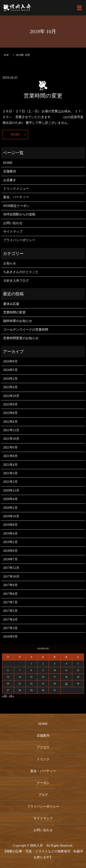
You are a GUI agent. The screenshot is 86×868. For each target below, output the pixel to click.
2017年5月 (10, 611)
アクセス (43, 747)
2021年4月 (10, 465)
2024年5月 (10, 370)
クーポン (43, 783)
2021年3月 (10, 473)
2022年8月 (10, 413)
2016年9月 (10, 637)
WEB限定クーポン (16, 206)
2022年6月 (10, 422)
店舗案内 (10, 171)
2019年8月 (10, 525)
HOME (8, 163)
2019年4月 (10, 534)
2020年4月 (10, 499)
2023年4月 (10, 387)
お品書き (10, 180)
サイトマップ (13, 232)
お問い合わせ (13, 223)
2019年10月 (11, 516)
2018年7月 (10, 559)
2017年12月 (11, 568)
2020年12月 (11, 490)
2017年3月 (10, 628)
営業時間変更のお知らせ (21, 338)
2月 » (12, 696)
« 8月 (5, 696)
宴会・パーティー (43, 771)
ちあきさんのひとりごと (21, 272)
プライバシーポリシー (19, 240)
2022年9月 (10, 404)
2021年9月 (10, 447)
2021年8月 (10, 456)
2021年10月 (11, 439)
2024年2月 (10, 379)
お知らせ (10, 263)
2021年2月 (10, 482)
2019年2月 (10, 542)
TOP (6, 55)
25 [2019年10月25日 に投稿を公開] (66, 684)
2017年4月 (10, 620)
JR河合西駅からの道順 (19, 214)
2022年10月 (11, 396)
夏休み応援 (11, 304)
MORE (15, 135)
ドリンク (43, 759)
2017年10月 (11, 577)
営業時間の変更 (43, 96)
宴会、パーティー (16, 197)
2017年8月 (10, 594)
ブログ (43, 795)
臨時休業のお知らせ (18, 321)
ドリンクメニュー (16, 189)
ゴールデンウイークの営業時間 (26, 330)
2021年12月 (11, 430)
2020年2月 (10, 508)
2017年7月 (10, 602)
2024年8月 (10, 361)
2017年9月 (10, 585)
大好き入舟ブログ (16, 281)
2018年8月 (10, 551)
